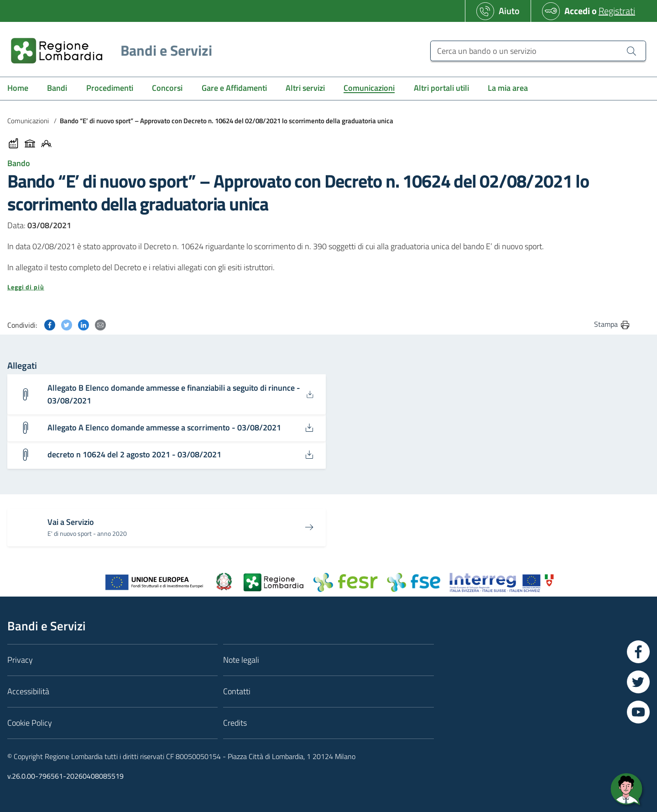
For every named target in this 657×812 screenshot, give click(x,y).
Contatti (237, 691)
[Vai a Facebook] (638, 652)
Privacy (20, 660)
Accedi (577, 11)
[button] (319, 287)
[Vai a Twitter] (638, 682)
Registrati (617, 11)
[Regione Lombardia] (108, 50)
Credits (235, 723)
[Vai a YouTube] (638, 712)
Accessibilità (28, 691)
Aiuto (509, 11)
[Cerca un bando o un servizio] (538, 51)
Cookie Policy (30, 723)
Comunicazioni (28, 121)
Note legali (241, 660)
